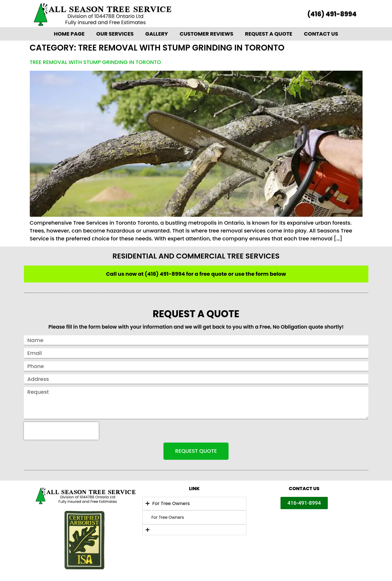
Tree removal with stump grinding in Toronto (95, 62)
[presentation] (61, 431)
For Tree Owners (168, 517)
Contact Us (321, 34)
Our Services (115, 34)
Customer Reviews (206, 34)
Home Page (69, 34)
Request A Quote (269, 34)
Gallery (157, 34)
